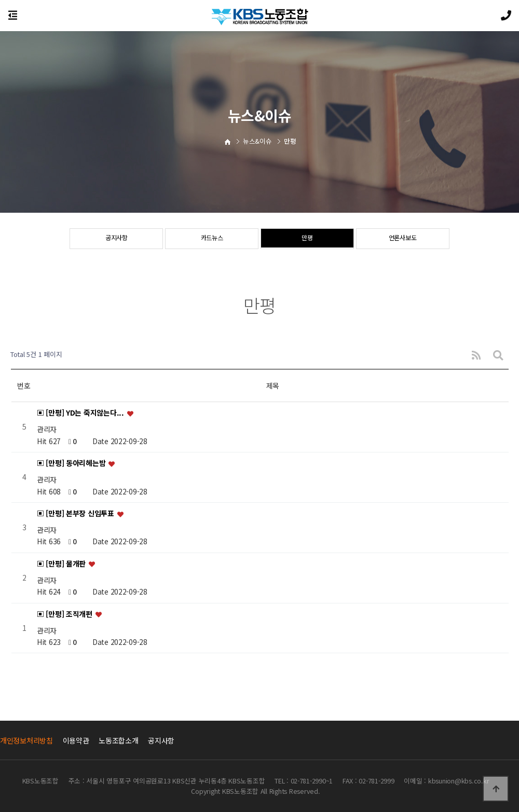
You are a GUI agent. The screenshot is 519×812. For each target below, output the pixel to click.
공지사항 (117, 239)
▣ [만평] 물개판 (62, 563)
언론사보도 (402, 239)
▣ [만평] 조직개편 (66, 614)
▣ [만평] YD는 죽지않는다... (81, 413)
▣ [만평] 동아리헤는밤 (72, 463)
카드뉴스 (212, 239)
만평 (307, 239)
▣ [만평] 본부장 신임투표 (77, 513)
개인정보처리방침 (26, 740)
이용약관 (76, 740)
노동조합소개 (118, 740)
